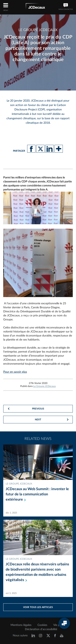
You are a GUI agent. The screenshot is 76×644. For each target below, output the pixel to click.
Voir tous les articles (38, 607)
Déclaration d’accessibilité (41, 629)
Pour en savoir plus (15, 372)
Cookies (42, 625)
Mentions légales (21, 625)
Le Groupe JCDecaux (44, 386)
